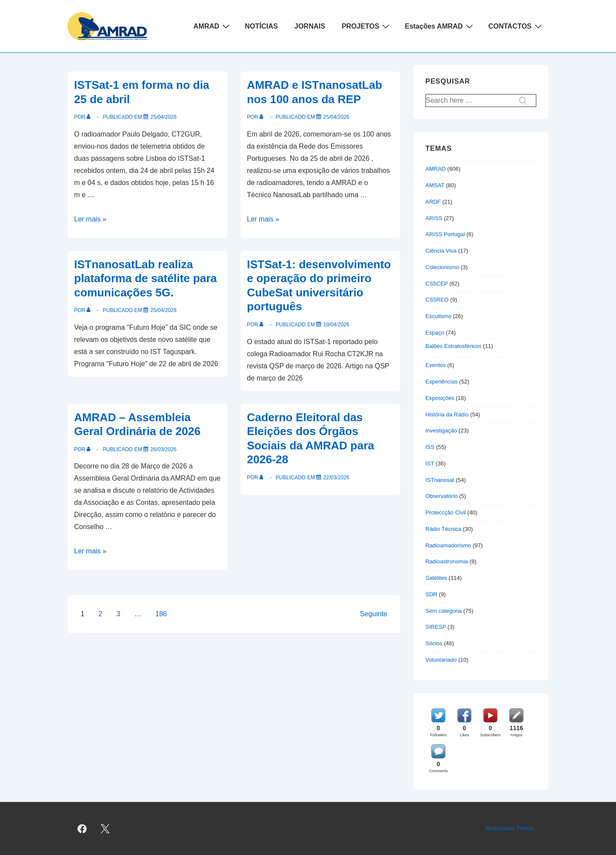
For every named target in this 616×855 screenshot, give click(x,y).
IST (430, 463)
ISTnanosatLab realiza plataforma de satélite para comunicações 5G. (145, 278)
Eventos (436, 365)
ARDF (433, 202)
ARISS (434, 218)
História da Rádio (447, 414)
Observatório (441, 496)
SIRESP (436, 627)
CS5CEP (437, 284)
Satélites (436, 578)
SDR (431, 594)
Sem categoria (444, 611)
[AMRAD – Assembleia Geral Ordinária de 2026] (163, 449)
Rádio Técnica (443, 529)
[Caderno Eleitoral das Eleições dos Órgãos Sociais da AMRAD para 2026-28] (336, 478)
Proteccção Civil (446, 512)
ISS (430, 447)
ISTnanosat (440, 480)
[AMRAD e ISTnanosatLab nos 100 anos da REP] (336, 117)
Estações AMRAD (440, 26)
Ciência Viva (441, 251)
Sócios (434, 643)
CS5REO (437, 300)
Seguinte (374, 614)
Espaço (435, 333)
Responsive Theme (509, 828)
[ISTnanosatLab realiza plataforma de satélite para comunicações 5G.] (163, 310)
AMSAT (435, 185)
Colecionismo (442, 267)
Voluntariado (441, 660)
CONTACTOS (516, 26)
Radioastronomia (447, 561)
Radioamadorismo (448, 545)
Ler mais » (90, 219)
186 (161, 614)
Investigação (441, 431)
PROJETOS (367, 26)
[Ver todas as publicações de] (90, 117)
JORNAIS (310, 26)
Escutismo (438, 316)
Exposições (440, 398)
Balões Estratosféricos (453, 346)
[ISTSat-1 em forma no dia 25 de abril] (163, 117)
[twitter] (105, 829)
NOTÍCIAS (261, 26)
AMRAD (213, 26)
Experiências (441, 382)
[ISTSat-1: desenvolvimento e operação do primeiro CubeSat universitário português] (336, 325)
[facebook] (82, 829)
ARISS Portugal (445, 234)
